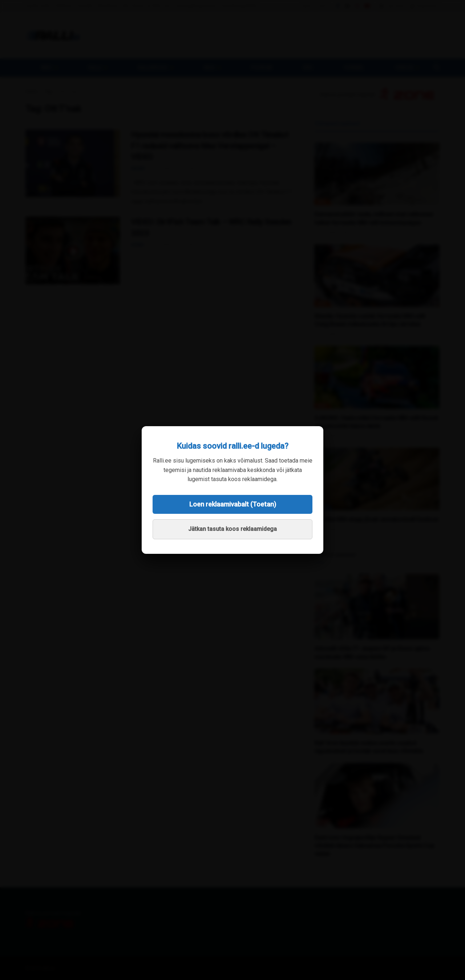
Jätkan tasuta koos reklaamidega (232, 529)
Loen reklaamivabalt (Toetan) (233, 504)
